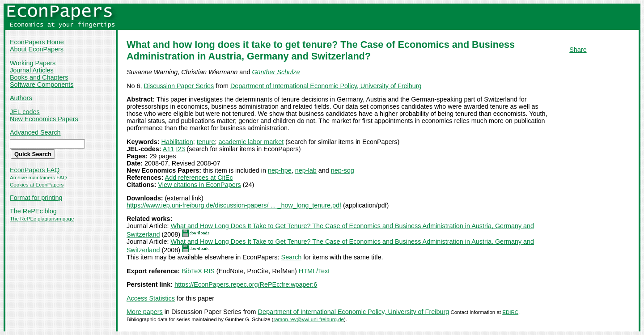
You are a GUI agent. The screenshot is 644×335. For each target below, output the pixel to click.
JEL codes (25, 112)
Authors (21, 98)
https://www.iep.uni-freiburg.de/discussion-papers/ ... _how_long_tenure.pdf (234, 205)
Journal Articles (32, 70)
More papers (145, 312)
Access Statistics (151, 298)
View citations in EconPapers (199, 185)
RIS (209, 271)
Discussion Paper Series (179, 86)
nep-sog (343, 170)
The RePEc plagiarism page (42, 219)
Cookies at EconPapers (37, 185)
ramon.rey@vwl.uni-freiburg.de (309, 319)
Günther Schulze (276, 72)
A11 (169, 149)
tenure (206, 142)
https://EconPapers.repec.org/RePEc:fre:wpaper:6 (246, 284)
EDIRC (510, 312)
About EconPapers (37, 49)
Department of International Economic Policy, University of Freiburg (326, 86)
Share (578, 50)
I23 (180, 149)
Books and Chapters (39, 77)
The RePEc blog (33, 211)
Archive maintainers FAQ (38, 178)
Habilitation (177, 142)
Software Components (42, 85)
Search (292, 257)
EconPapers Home (37, 42)
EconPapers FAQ (35, 170)
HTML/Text (314, 271)
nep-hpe (280, 170)
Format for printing (36, 198)
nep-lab (306, 170)
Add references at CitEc (199, 178)
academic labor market (251, 142)
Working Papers (33, 63)
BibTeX (192, 271)
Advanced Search (35, 132)
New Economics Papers (44, 119)
